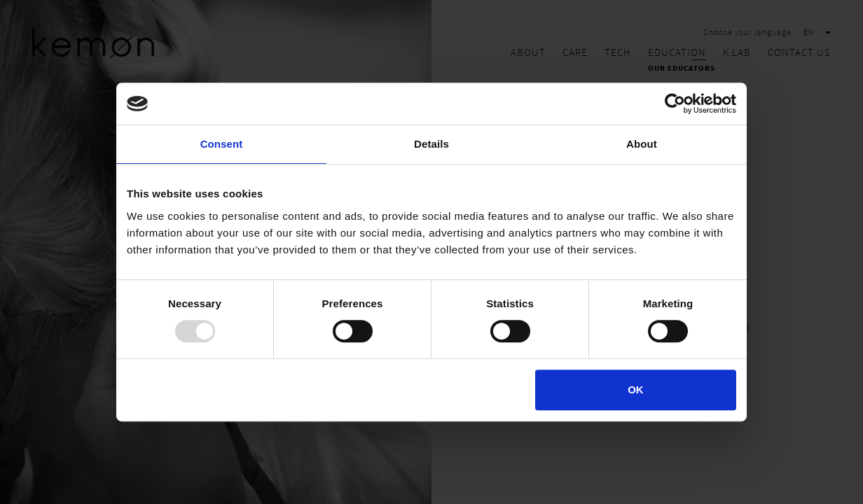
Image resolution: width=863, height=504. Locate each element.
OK (636, 390)
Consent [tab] (222, 144)
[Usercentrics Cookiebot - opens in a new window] (675, 104)
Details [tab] (431, 144)
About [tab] (642, 144)
